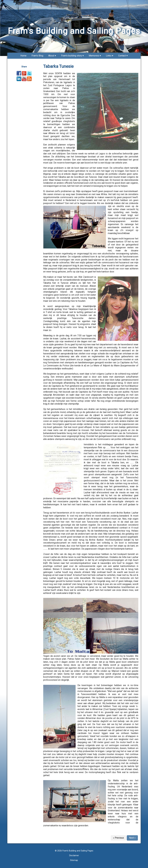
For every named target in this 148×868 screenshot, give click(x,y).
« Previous (118, 838)
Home (23, 56)
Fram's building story (72, 56)
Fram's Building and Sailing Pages (74, 31)
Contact (122, 56)
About (51, 56)
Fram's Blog (37, 56)
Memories (94, 56)
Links (109, 56)
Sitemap (74, 860)
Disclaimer (74, 856)
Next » (132, 838)
